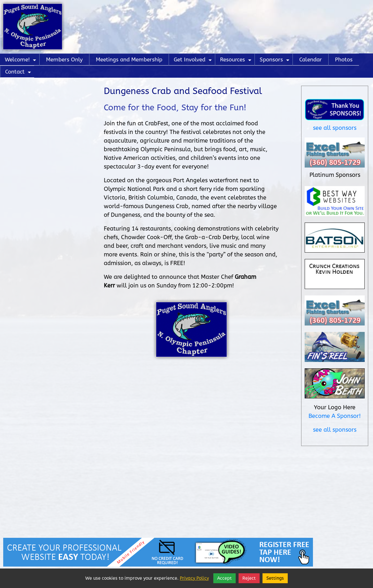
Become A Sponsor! (335, 416)
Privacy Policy (194, 578)
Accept (225, 578)
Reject (249, 578)
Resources (236, 61)
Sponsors (275, 61)
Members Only (64, 59)
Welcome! (21, 61)
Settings (275, 578)
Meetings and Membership (129, 59)
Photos (344, 59)
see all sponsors (335, 128)
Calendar (311, 59)
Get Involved (194, 61)
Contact (19, 73)
